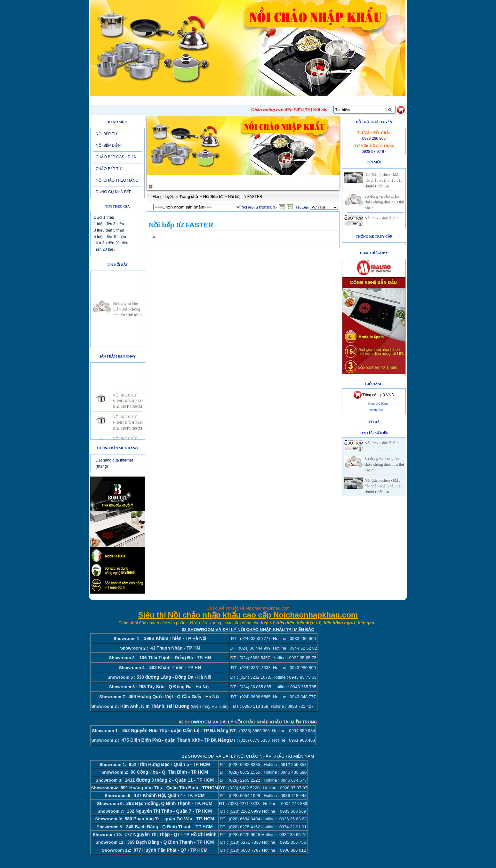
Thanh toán (376, 410)
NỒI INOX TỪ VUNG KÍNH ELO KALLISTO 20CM (128, 426)
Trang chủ (189, 197)
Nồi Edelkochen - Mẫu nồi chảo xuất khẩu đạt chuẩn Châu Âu (383, 180)
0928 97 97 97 (374, 152)
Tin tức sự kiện (374, 433)
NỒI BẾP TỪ (106, 134)
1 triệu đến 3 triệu (109, 224)
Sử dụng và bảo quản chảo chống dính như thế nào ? (127, 313)
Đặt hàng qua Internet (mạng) (114, 463)
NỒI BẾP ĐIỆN (108, 146)
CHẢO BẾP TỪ (108, 169)
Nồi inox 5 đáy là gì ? (381, 218)
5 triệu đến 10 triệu (110, 237)
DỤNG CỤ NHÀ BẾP (114, 192)
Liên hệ (305, 100)
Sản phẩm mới (232, 100)
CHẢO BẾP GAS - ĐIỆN (116, 157)
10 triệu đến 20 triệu (111, 243)
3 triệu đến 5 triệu (109, 230)
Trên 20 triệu (105, 249)
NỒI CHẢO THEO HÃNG (117, 180)
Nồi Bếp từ (213, 197)
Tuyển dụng (272, 100)
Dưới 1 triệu (104, 217)
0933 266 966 (374, 138)
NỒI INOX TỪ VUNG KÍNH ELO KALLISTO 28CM (128, 405)
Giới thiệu (141, 100)
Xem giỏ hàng (378, 403)
